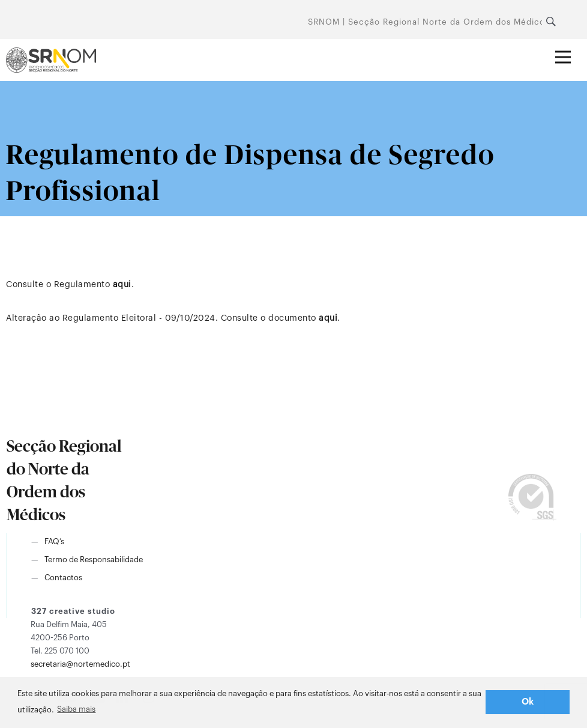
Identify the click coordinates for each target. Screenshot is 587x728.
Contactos (63, 578)
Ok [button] (528, 702)
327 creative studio (73, 611)
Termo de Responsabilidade (94, 560)
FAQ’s (54, 541)
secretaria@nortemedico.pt (80, 664)
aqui (122, 285)
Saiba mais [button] (76, 709)
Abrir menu (568, 49)
